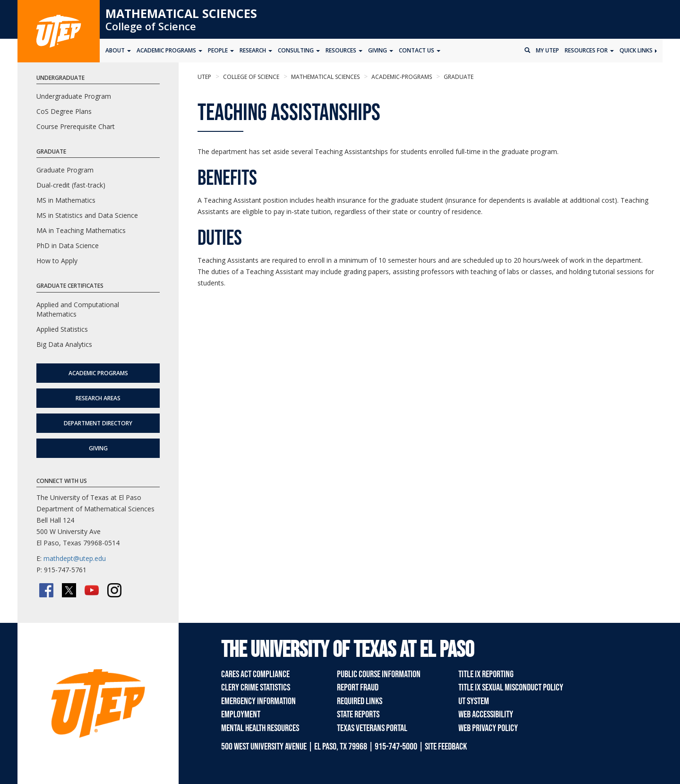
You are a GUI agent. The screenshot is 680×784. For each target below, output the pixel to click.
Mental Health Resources (260, 728)
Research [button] (256, 50)
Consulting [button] (299, 50)
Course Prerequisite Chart (76, 126)
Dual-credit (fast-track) (71, 185)
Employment (241, 715)
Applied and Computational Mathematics (78, 309)
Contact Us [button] (420, 50)
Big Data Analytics (64, 344)
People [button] (221, 50)
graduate (458, 77)
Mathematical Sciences (181, 13)
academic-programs (401, 77)
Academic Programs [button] (169, 50)
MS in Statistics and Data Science (87, 215)
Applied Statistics (62, 329)
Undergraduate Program (74, 96)
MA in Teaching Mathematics (81, 230)
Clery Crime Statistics (256, 688)
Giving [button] (381, 50)
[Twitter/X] (69, 590)
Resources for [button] (589, 50)
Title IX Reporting (486, 674)
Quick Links (638, 50)
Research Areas (98, 398)
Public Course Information (379, 674)
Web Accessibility (486, 715)
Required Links (360, 701)
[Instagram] (114, 590)
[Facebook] (46, 590)
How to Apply (57, 261)
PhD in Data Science (68, 246)
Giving (98, 448)
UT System (474, 701)
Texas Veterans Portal (372, 728)
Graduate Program (65, 170)
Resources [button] (344, 50)
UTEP (204, 77)
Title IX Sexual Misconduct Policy (511, 688)
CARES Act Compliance (255, 674)
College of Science (151, 26)
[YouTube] (92, 590)
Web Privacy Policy (488, 728)
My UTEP (547, 50)
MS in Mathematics (66, 200)
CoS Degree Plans (64, 111)
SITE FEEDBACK (446, 747)
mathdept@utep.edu (75, 558)
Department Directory (98, 423)
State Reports (358, 715)
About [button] (118, 50)
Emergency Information (258, 701)
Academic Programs (98, 373)
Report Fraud (358, 688)
